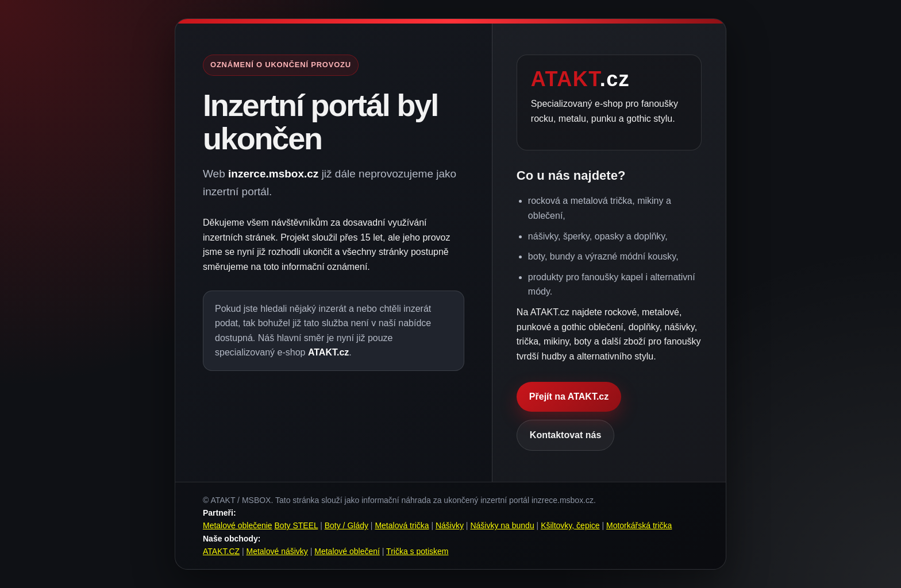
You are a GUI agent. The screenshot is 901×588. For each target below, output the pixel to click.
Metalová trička (402, 525)
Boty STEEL (297, 525)
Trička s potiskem (417, 551)
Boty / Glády (346, 525)
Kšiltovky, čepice (570, 525)
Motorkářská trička (639, 525)
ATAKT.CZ (221, 551)
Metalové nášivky (277, 551)
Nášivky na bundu (502, 525)
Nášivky (450, 525)
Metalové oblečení (347, 551)
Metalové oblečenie (238, 525)
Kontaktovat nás (565, 435)
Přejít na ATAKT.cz (569, 396)
